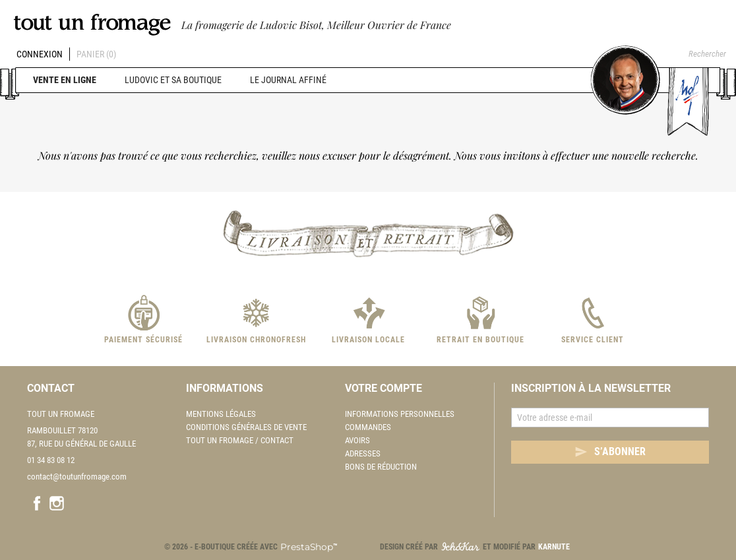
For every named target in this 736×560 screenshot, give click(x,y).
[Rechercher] (693, 54)
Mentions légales (221, 414)
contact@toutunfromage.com (77, 477)
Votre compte (383, 388)
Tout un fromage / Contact (240, 440)
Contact (51, 388)
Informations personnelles (400, 414)
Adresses (363, 453)
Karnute (554, 547)
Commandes (368, 427)
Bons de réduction (381, 467)
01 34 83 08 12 (51, 460)
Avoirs (357, 440)
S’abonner (610, 452)
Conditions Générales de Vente (246, 427)
